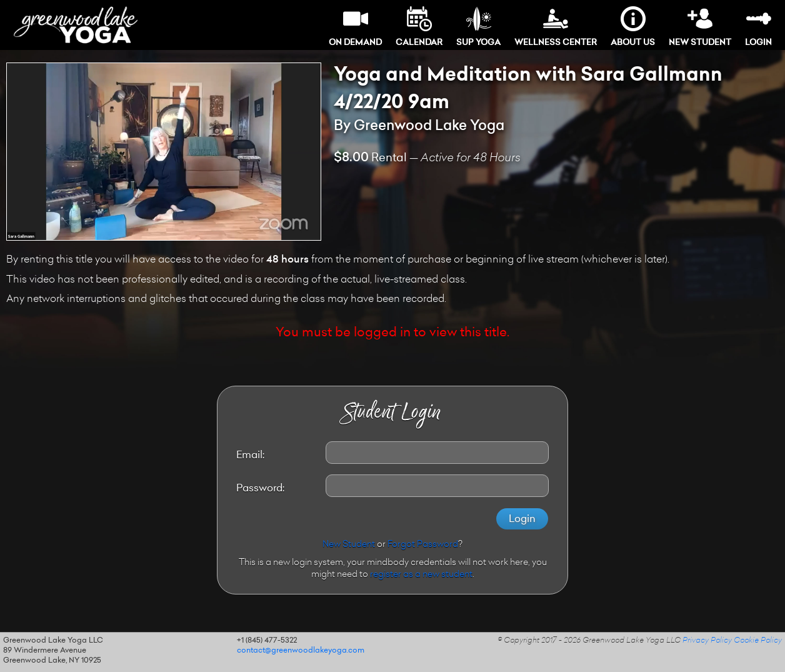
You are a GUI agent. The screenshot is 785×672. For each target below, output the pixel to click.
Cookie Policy (758, 641)
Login (758, 27)
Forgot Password (423, 545)
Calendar (419, 27)
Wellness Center (556, 27)
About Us (633, 27)
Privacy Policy (707, 641)
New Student (700, 27)
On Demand (355, 27)
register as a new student (421, 575)
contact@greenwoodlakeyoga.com (301, 651)
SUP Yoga (478, 27)
